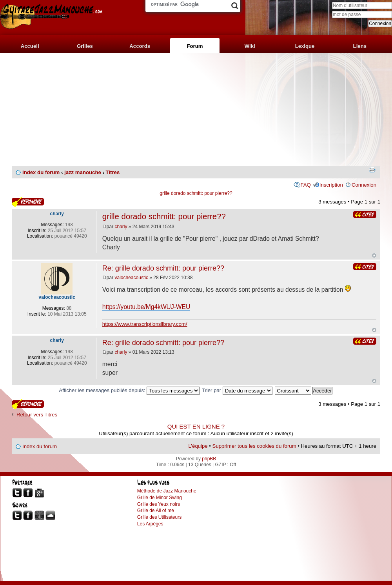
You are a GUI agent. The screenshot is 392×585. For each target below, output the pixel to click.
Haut (374, 255)
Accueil (30, 46)
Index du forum (41, 172)
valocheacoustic (132, 278)
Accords (140, 46)
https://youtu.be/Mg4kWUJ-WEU (146, 307)
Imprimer (372, 170)
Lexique (305, 46)
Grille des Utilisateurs (159, 517)
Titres (113, 172)
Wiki (250, 46)
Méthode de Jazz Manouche (167, 491)
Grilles (85, 46)
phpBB (209, 459)
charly (121, 227)
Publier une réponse (28, 202)
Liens (360, 46)
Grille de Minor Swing (160, 498)
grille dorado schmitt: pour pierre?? (196, 193)
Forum (195, 46)
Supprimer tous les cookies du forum (254, 446)
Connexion (364, 185)
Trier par (237, 390)
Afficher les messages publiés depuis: (129, 390)
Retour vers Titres (37, 415)
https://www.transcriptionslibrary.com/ (145, 324)
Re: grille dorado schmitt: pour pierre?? (163, 268)
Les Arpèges (150, 524)
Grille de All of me (156, 511)
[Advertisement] (196, 110)
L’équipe (198, 446)
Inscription (331, 185)
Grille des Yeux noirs (159, 504)
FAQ (305, 185)
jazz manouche (83, 172)
